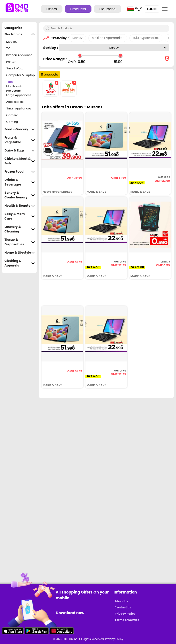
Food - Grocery (20, 129)
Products (78, 9)
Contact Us (123, 607)
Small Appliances (19, 108)
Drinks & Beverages (20, 182)
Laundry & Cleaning (20, 229)
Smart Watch (16, 68)
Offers (52, 9)
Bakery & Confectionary (20, 195)
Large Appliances (19, 95)
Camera (12, 115)
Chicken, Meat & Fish (20, 161)
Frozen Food (20, 172)
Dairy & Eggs (20, 150)
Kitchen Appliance (19, 55)
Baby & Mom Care (20, 216)
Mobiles (12, 42)
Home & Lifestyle (20, 253)
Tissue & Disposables (20, 242)
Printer (11, 62)
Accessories (15, 102)
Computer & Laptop (21, 75)
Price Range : (55, 59)
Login (152, 9)
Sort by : (51, 48)
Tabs (10, 82)
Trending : (59, 38)
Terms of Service (127, 620)
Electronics (20, 34)
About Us (121, 601)
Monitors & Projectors (14, 89)
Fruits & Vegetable (20, 140)
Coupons (107, 9)
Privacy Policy (125, 614)
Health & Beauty (20, 206)
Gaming (12, 122)
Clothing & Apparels (20, 263)
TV (8, 48)
